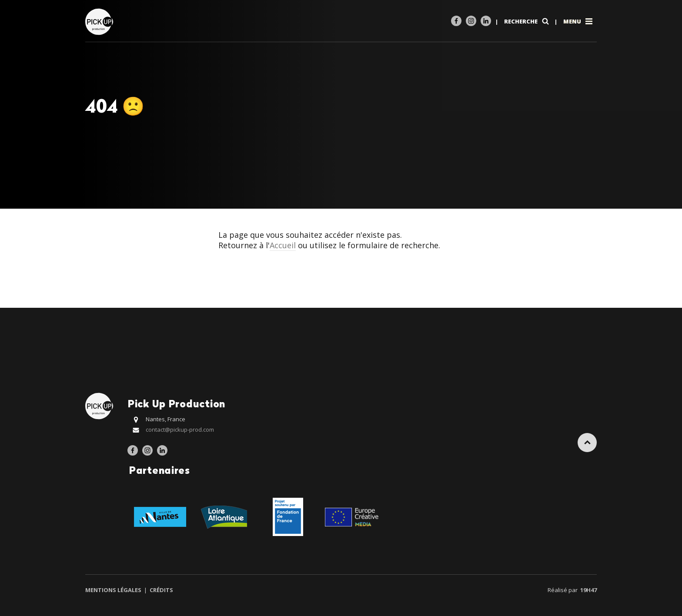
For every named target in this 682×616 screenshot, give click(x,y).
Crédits (161, 590)
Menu (579, 21)
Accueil (283, 245)
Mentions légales (114, 590)
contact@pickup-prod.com (180, 430)
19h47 (588, 590)
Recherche (527, 21)
